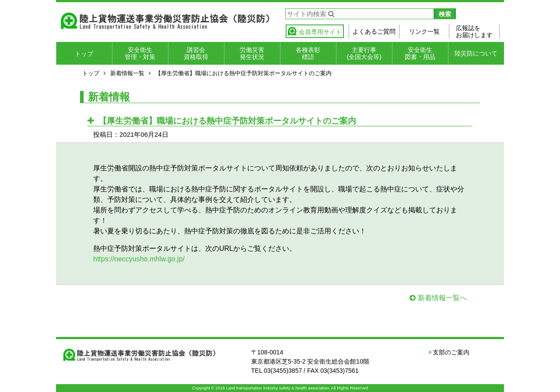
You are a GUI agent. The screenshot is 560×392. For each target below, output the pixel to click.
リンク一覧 (424, 31)
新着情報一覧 (127, 73)
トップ (84, 54)
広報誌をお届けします (474, 31)
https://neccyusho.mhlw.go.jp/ (139, 259)
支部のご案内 (451, 352)
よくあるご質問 (374, 31)
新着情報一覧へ (442, 298)
